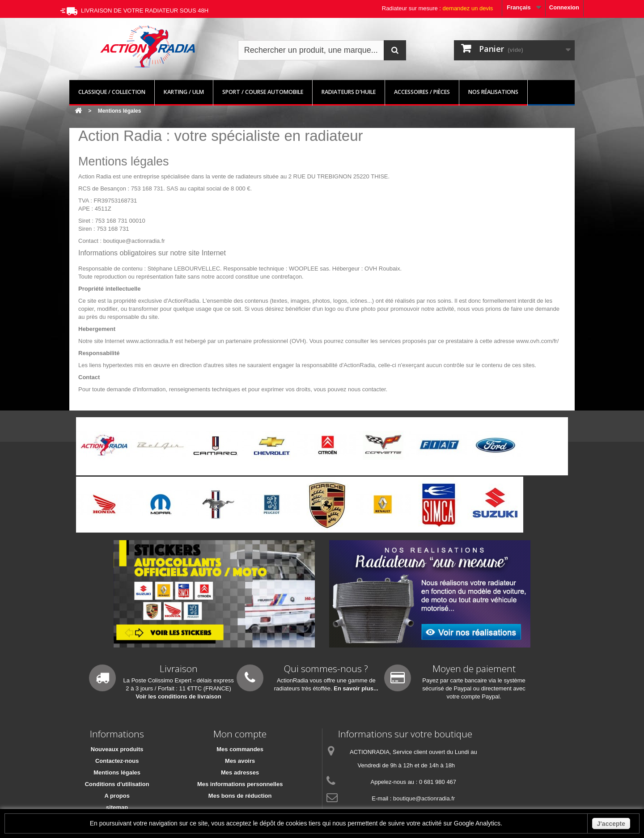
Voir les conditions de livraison (179, 696)
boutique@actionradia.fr (424, 798)
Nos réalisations (493, 92)
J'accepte (611, 824)
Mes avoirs (240, 761)
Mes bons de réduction (240, 796)
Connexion (564, 7)
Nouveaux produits (117, 749)
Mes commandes (240, 749)
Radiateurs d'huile (349, 92)
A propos (117, 796)
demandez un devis (468, 8)
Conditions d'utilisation (117, 784)
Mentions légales (117, 772)
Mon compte (240, 734)
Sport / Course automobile (263, 92)
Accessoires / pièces (422, 92)
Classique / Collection (112, 92)
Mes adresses (240, 772)
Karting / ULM (184, 92)
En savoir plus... (356, 688)
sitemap (117, 807)
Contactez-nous (117, 761)
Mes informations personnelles (240, 784)
